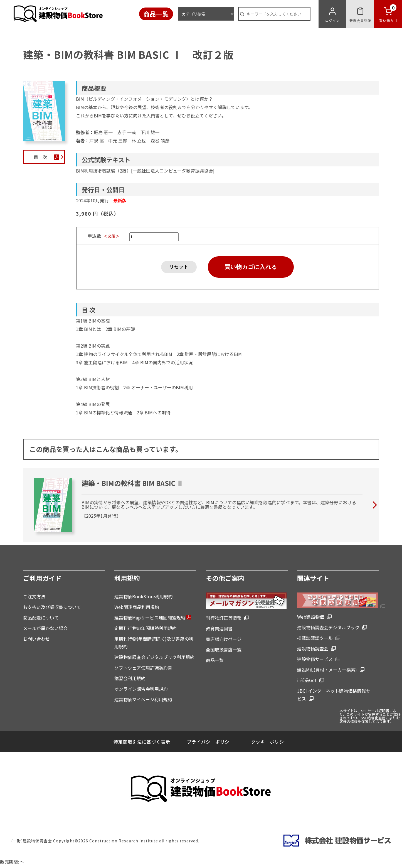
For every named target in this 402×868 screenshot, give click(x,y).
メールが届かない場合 (45, 628)
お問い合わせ (36, 639)
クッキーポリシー (270, 742)
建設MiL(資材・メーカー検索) (327, 670)
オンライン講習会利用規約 (141, 689)
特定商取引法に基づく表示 (142, 742)
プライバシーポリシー (211, 742)
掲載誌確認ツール (315, 638)
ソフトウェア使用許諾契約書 (143, 668)
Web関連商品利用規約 (137, 607)
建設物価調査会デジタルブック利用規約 (154, 657)
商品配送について (41, 618)
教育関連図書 (219, 628)
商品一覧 (156, 14)
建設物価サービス (315, 659)
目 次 (44, 157)
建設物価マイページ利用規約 (143, 699)
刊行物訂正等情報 (224, 618)
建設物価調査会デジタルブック (328, 627)
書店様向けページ (224, 639)
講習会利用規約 (130, 678)
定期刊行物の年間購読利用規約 (145, 628)
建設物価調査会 (313, 648)
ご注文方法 (34, 596)
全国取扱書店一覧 (224, 650)
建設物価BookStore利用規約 (144, 596)
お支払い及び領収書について (52, 607)
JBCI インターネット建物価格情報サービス (336, 695)
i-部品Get (307, 680)
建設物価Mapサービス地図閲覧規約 (153, 618)
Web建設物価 (311, 617)
